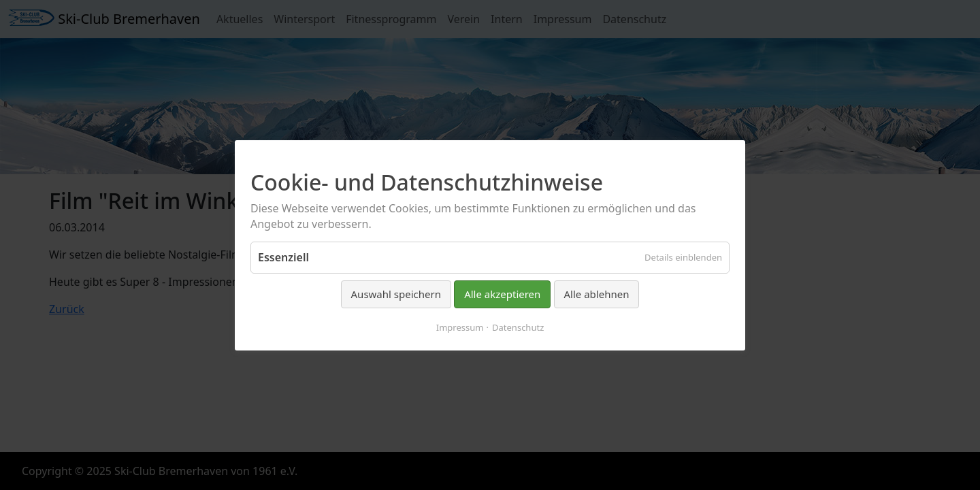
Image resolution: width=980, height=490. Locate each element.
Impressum (460, 327)
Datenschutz (518, 327)
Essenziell (283, 257)
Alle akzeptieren (502, 294)
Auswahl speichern (396, 294)
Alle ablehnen (597, 294)
